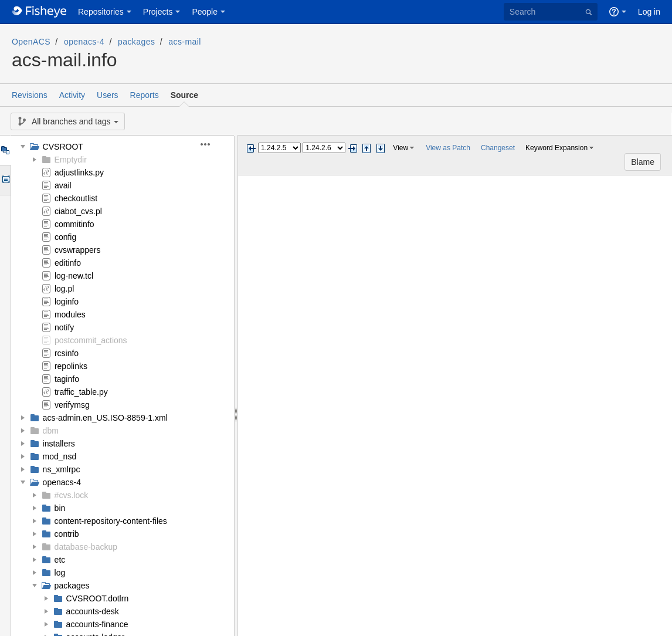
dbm (51, 431)
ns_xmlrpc (62, 469)
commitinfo (74, 224)
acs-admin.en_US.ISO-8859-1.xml (105, 418)
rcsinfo (67, 353)
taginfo (67, 379)
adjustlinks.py (79, 172)
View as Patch (448, 148)
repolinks (71, 366)
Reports (145, 95)
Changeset (498, 148)
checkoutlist (76, 198)
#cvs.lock (72, 495)
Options (5, 180)
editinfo (68, 263)
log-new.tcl (74, 276)
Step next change (381, 148)
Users (108, 95)
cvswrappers (78, 250)
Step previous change (366, 148)
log (60, 573)
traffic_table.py (81, 392)
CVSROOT (63, 147)
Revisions (30, 95)
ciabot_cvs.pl (78, 211)
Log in (649, 12)
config (65, 237)
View (401, 148)
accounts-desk (93, 611)
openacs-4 (84, 42)
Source (184, 95)
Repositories (101, 12)
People (205, 12)
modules (70, 314)
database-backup (86, 547)
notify (64, 327)
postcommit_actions (91, 340)
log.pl (64, 289)
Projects (158, 12)
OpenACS (31, 42)
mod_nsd (60, 456)
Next (352, 148)
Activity (72, 95)
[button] (212, 144)
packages (136, 42)
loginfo (67, 302)
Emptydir (71, 160)
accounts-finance (97, 624)
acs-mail (184, 42)
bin (60, 508)
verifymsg (72, 405)
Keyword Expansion (556, 148)
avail (63, 185)
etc (60, 560)
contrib (67, 534)
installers (59, 444)
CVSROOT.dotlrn (98, 598)
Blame (643, 162)
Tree (5, 150)
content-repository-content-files (111, 521)
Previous (251, 148)
